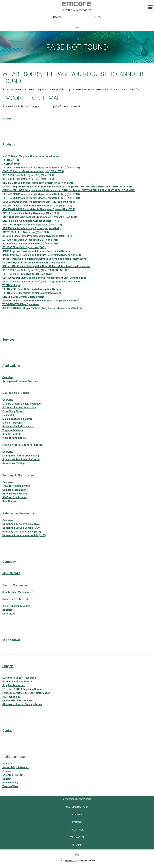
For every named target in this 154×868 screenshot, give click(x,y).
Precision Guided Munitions (18, 426)
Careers (77, 814)
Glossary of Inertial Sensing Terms (22, 704)
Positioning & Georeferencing (23, 445)
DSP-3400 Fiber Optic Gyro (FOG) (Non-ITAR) (28, 179)
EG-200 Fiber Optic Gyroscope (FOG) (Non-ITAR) (30, 244)
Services (8, 339)
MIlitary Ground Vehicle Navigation (22, 404)
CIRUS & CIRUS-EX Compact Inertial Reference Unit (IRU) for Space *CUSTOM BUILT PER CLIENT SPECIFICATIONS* (69, 190)
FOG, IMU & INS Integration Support (23, 689)
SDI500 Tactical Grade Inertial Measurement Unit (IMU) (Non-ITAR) (41, 301)
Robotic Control (11, 434)
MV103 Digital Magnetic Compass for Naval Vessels (32, 156)
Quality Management (16, 585)
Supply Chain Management (18, 592)
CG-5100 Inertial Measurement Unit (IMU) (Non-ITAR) (33, 171)
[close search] (95, 17)
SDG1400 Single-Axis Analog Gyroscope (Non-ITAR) (32, 225)
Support (8, 666)
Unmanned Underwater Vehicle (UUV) (24, 535)
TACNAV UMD (11, 164)
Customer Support (77, 807)
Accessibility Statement (16, 767)
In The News (11, 640)
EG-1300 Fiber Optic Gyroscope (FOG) (24, 247)
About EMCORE (11, 573)
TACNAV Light (11, 285)
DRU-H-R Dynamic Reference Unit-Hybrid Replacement (34, 263)
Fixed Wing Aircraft (13, 411)
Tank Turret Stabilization (16, 486)
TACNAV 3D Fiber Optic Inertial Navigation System (32, 293)
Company (9, 562)
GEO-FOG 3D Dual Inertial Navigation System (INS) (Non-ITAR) (38, 183)
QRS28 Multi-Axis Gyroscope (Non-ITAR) (26, 232)
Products (9, 144)
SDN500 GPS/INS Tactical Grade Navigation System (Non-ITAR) (39, 209)
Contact (8, 731)
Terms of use (77, 837)
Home (7, 118)
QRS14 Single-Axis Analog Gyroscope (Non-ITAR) (31, 213)
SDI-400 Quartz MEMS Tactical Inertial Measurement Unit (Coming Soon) (44, 278)
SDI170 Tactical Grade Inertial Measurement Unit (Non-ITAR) (37, 206)
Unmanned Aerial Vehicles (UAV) (21, 524)
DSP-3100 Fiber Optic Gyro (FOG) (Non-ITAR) (28, 175)
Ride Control (9, 501)
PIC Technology (11, 697)
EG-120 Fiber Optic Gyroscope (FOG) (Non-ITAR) (30, 240)
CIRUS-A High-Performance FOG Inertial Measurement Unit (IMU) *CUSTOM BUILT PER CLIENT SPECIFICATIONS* (68, 187)
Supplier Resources (13, 685)
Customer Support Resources (19, 678)
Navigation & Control (17, 393)
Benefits (7, 610)
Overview (9, 377)
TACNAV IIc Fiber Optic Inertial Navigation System (32, 289)
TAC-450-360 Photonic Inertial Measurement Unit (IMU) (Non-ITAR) (41, 194)
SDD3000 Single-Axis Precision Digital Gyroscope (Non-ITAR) (37, 236)
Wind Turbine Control (14, 438)
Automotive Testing (13, 463)
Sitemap (7, 764)
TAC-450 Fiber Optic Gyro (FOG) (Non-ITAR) (27, 274)
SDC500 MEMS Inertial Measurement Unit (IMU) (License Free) (39, 202)
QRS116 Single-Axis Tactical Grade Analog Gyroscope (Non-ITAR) (40, 217)
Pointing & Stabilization (18, 475)
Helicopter (8, 415)
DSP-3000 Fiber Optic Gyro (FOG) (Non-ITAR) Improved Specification (42, 282)
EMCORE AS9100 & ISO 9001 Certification (26, 693)
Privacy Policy (10, 783)
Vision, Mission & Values (16, 606)
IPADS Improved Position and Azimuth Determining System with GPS (42, 255)
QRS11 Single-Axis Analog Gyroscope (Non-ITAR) (31, 221)
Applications (11, 366)
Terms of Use (10, 786)
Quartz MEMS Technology (17, 701)
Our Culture (9, 614)
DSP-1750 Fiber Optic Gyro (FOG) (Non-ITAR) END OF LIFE (36, 270)
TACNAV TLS (11, 160)
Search (57, 17)
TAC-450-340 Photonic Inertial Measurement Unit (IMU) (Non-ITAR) (41, 168)
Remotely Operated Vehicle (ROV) (22, 532)
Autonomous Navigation (19, 513)
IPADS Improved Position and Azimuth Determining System (36, 251)
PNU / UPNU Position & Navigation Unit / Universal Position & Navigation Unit (46, 266)
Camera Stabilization (14, 490)
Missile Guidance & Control (18, 419)
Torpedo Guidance (13, 430)
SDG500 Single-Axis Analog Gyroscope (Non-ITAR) (31, 228)
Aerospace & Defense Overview (20, 381)
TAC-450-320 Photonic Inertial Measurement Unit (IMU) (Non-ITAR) (41, 198)
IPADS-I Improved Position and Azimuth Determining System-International (45, 259)
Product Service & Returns (17, 682)
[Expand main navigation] (150, 7)
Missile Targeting (12, 423)
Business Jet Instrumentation (19, 407)
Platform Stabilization (15, 497)
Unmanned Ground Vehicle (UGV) (22, 528)
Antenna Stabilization (15, 494)
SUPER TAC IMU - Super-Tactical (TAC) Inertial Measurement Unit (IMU (43, 308)
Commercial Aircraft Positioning (21, 456)
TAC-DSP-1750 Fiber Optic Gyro (20, 304)
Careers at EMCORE (16, 599)
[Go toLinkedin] (77, 854)
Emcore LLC (71, 861)
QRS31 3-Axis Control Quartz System (23, 297)
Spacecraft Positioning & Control (21, 459)
